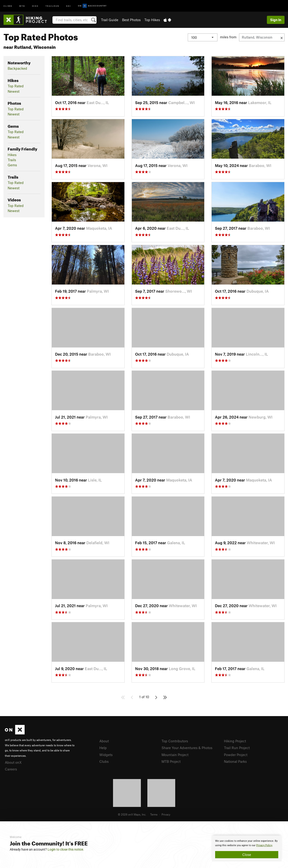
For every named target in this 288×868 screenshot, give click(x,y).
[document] (247, 848)
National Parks (235, 761)
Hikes (12, 155)
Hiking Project (235, 741)
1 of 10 (144, 697)
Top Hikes (152, 20)
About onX (13, 762)
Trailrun (52, 6)
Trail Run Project (237, 748)
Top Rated (16, 86)
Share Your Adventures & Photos (187, 748)
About (104, 741)
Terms (154, 814)
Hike (35, 6)
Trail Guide (110, 20)
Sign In (276, 20)
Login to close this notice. (66, 849)
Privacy (166, 814)
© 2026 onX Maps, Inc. (132, 814)
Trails (12, 160)
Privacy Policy (264, 845)
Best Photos (131, 20)
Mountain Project (175, 755)
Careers (11, 769)
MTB (22, 6)
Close (247, 855)
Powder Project (236, 755)
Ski (69, 6)
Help (103, 748)
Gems (12, 165)
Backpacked (17, 68)
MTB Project (171, 761)
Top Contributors (175, 741)
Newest (14, 91)
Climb (8, 6)
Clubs (104, 761)
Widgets (106, 755)
